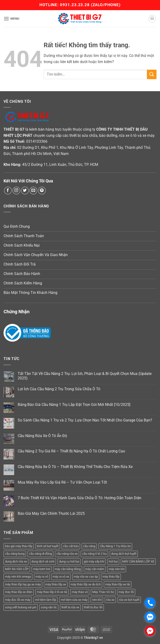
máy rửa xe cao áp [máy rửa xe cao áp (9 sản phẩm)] (86, 577)
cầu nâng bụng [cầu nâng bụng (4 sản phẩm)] (15, 554)
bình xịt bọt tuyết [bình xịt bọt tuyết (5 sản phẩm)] (48, 546)
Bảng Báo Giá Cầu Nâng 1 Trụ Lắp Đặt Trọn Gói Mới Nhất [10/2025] (74, 405)
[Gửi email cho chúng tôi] (33, 191)
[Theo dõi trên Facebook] (8, 191)
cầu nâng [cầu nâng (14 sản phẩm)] (89, 546)
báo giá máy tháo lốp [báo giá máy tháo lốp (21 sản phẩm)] (19, 546)
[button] (12, 19)
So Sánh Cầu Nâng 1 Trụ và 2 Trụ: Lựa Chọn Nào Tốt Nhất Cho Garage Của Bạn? (85, 420)
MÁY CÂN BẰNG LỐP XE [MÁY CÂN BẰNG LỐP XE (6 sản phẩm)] (138, 561)
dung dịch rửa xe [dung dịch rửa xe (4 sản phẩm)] (16, 561)
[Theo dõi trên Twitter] (25, 191)
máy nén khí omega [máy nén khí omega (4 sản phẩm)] (18, 577)
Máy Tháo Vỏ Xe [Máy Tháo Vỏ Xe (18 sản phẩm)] (103, 592)
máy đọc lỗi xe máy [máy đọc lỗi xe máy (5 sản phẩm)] (18, 600)
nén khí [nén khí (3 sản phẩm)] (97, 600)
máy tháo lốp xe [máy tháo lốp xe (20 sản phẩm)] (56, 584)
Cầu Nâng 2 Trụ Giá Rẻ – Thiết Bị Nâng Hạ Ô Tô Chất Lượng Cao (71, 451)
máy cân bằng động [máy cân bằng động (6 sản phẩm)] (68, 569)
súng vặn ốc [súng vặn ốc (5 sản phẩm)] (49, 607)
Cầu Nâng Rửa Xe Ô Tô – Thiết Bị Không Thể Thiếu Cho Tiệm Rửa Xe (75, 467)
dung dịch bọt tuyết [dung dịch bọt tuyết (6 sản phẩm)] (124, 554)
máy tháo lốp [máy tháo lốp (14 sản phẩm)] (111, 577)
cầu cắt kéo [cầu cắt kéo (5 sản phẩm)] (71, 546)
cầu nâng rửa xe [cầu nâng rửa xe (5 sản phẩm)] (67, 554)
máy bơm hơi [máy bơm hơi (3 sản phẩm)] (42, 569)
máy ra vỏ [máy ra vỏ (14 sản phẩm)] (42, 577)
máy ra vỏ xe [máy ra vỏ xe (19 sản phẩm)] (61, 577)
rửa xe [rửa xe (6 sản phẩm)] (110, 600)
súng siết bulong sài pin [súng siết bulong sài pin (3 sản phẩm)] (21, 607)
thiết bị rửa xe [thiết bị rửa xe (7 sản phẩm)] (70, 607)
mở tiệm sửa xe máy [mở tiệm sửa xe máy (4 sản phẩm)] (74, 600)
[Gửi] (152, 74)
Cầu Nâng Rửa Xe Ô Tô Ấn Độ (42, 436)
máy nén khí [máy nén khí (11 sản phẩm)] (117, 569)
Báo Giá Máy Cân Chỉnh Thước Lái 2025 (51, 513)
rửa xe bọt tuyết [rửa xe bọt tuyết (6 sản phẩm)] (129, 600)
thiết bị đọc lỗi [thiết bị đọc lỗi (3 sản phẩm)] (93, 607)
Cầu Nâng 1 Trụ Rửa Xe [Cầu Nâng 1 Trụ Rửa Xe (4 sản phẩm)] (115, 546)
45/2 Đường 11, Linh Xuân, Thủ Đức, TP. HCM (60, 165)
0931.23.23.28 (75, 5)
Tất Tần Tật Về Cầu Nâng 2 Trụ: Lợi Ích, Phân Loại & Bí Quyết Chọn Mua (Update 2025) (85, 376)
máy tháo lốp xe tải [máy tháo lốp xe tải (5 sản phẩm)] (118, 584)
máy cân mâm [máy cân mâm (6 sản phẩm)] (95, 569)
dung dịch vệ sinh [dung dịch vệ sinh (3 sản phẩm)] (43, 561)
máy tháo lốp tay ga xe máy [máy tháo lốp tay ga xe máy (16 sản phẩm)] (23, 584)
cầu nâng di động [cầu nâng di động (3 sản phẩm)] (40, 554)
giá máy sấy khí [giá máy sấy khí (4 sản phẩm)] (94, 561)
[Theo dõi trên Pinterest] (42, 191)
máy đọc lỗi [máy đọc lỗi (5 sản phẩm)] (126, 592)
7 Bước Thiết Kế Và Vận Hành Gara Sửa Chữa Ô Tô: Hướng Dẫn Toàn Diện (80, 498)
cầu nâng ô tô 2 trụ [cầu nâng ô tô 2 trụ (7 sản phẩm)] (94, 554)
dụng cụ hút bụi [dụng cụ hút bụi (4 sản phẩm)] (69, 561)
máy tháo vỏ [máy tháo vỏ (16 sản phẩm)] (80, 592)
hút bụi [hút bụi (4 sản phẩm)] (113, 561)
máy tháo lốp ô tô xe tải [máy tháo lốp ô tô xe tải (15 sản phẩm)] (52, 592)
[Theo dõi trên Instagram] (16, 191)
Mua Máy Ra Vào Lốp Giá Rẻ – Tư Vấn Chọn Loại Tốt (62, 482)
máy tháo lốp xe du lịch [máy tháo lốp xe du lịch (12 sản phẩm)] (86, 584)
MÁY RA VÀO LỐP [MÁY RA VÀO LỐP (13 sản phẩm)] (17, 569)
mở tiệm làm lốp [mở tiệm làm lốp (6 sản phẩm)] (46, 600)
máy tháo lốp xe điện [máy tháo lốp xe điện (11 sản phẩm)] (19, 592)
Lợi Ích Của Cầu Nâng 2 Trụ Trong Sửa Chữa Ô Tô (59, 389)
